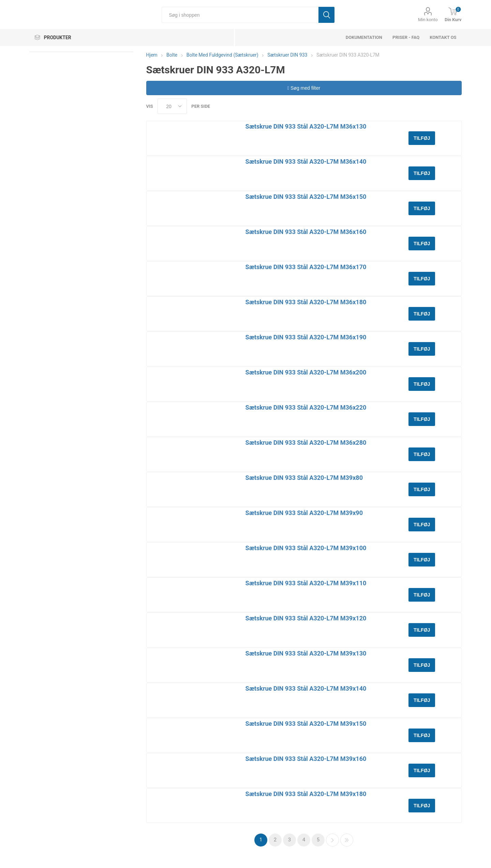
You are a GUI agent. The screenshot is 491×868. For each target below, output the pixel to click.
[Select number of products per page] (172, 106)
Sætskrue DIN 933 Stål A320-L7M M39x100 (306, 548)
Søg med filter (304, 88)
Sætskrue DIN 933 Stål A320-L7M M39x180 (306, 794)
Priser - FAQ (406, 37)
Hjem (152, 55)
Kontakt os (443, 37)
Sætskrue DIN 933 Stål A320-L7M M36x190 (306, 337)
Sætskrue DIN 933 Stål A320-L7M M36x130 (306, 126)
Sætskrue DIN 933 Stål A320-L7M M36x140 (306, 161)
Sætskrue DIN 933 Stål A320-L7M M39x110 (306, 583)
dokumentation (364, 37)
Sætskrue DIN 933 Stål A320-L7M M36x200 (306, 372)
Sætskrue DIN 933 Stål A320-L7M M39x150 (306, 724)
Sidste (347, 840)
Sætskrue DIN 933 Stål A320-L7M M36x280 (306, 443)
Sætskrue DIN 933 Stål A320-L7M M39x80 (304, 478)
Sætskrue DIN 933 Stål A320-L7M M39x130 (306, 653)
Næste (332, 840)
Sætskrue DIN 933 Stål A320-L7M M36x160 (306, 232)
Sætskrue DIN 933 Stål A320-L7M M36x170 (306, 267)
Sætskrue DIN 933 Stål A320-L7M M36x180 (306, 302)
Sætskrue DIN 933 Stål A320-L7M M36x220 (306, 407)
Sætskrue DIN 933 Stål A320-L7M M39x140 (306, 688)
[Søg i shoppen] (240, 15)
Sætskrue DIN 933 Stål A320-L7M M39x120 (306, 618)
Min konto (428, 20)
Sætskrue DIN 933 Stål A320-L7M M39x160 (306, 759)
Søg (326, 15)
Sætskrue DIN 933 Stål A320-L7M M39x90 (304, 513)
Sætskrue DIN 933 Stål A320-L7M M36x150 (306, 197)
